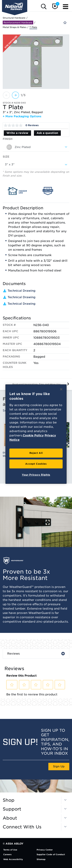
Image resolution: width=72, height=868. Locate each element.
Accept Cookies (36, 464)
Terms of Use (10, 850)
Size (6, 157)
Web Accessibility (13, 859)
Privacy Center (45, 850)
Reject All (36, 453)
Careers (7, 854)
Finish (8, 139)
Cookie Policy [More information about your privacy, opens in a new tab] (33, 435)
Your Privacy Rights (36, 475)
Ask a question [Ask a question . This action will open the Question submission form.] (47, 133)
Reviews (13, 654)
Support (12, 809)
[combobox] (36, 147)
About (10, 818)
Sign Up (59, 766)
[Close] (61, 389)
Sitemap (41, 859)
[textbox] (36, 147)
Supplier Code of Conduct (51, 854)
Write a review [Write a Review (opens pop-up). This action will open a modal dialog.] (17, 133)
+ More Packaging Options (22, 116)
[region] (36, 434)
